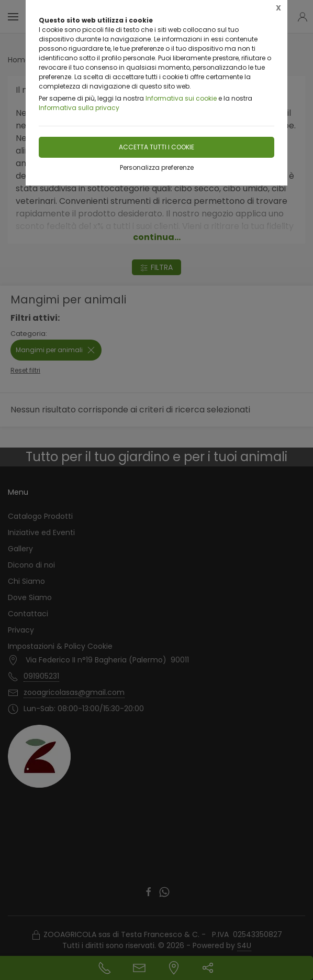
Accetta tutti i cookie (156, 147)
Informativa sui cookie (181, 98)
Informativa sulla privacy (79, 108)
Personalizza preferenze (157, 167)
